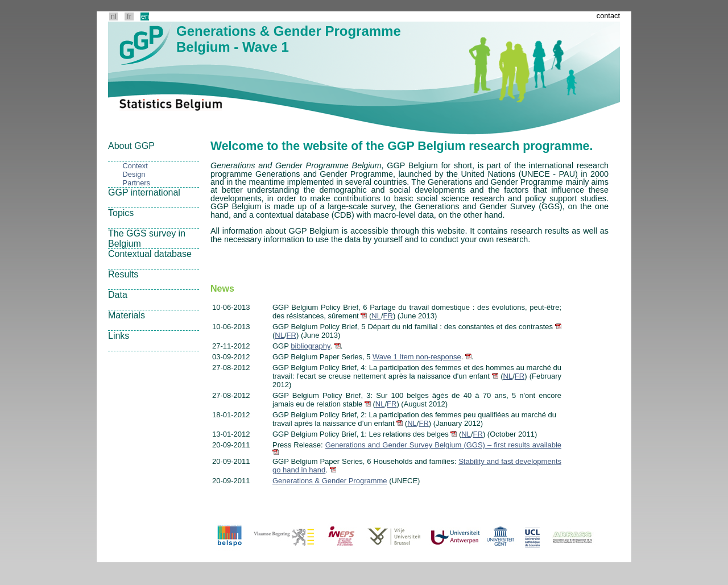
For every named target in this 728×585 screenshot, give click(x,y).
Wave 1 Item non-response (417, 357)
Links (119, 336)
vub (393, 537)
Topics (121, 213)
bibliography (310, 346)
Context (135, 166)
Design (134, 174)
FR (388, 316)
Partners (136, 183)
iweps (340, 537)
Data (118, 295)
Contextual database (150, 254)
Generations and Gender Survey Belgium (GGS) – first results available (443, 445)
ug (500, 537)
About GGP (131, 146)
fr (129, 16)
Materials (127, 315)
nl (114, 16)
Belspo (230, 537)
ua (454, 537)
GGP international (144, 192)
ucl (532, 537)
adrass (574, 537)
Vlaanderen (284, 537)
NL (376, 316)
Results (123, 274)
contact (608, 16)
